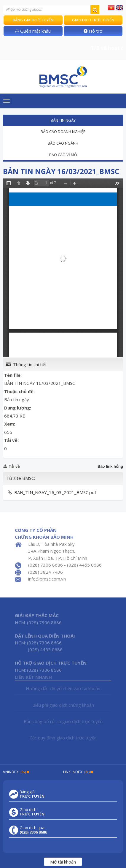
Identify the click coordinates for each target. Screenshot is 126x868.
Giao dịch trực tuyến (93, 20)
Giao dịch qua (33, 830)
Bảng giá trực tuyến (33, 20)
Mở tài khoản (63, 862)
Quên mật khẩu (33, 31)
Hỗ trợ (93, 31)
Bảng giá (32, 794)
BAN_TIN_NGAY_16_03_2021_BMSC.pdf (55, 492)
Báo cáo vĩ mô (63, 155)
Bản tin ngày (63, 120)
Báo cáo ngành (63, 143)
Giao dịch (32, 812)
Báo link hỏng (110, 466)
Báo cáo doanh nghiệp (63, 132)
